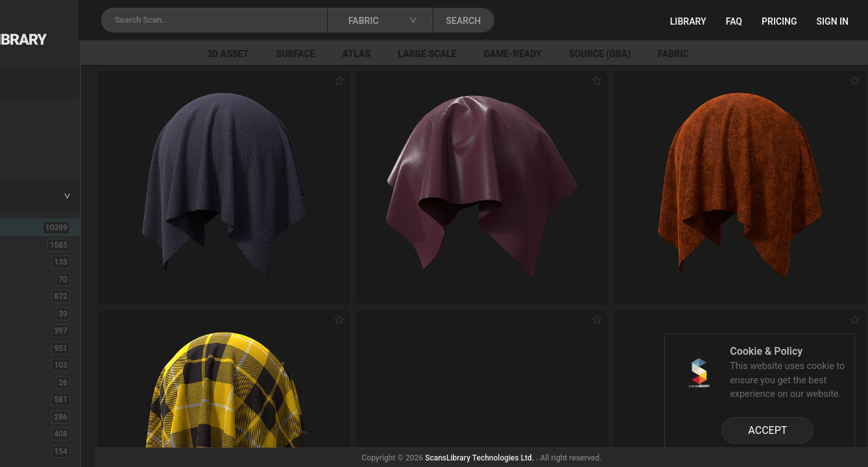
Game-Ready (603, 54)
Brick (28, 279)
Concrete (36, 330)
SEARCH (570, 21)
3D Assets (39, 245)
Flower (31, 433)
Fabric (763, 54)
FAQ (734, 21)
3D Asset (318, 54)
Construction (45, 348)
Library (688, 21)
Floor (28, 416)
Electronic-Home (53, 382)
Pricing (779, 21)
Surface (385, 54)
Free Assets (42, 158)
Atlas (446, 54)
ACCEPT (767, 430)
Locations (38, 114)
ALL (27, 227)
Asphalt (33, 261)
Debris (31, 365)
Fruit (27, 451)
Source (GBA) (689, 54)
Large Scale (516, 54)
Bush (28, 296)
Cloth (28, 313)
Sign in (833, 21)
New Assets (43, 141)
